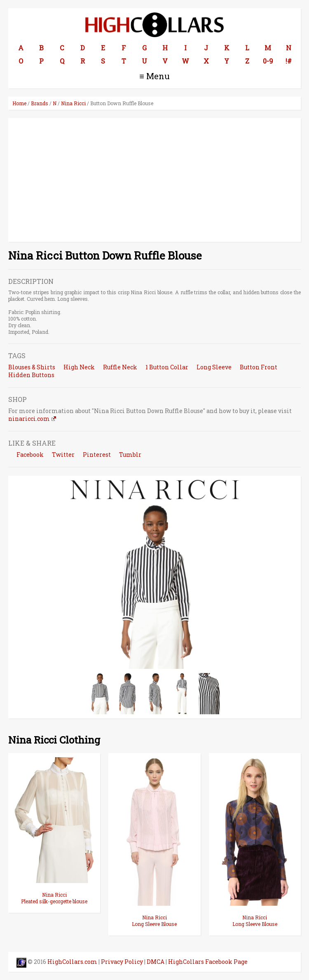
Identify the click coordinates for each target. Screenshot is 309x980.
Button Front (259, 367)
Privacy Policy (122, 962)
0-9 (268, 61)
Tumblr (130, 455)
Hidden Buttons (31, 375)
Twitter (63, 455)
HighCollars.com (72, 962)
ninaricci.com (29, 419)
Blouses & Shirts (32, 367)
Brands (40, 103)
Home (19, 103)
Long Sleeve (214, 367)
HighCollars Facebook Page (208, 962)
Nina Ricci (73, 103)
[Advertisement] (154, 180)
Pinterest (97, 455)
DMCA (156, 962)
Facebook (30, 455)
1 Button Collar (167, 367)
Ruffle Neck (120, 367)
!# (289, 61)
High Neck (79, 367)
